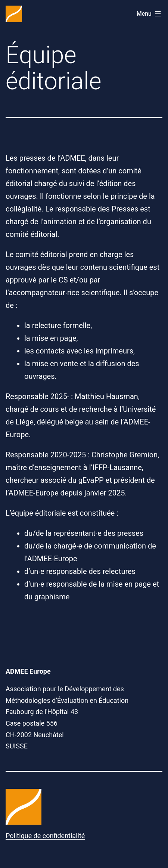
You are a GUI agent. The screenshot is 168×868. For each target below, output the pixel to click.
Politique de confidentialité (45, 836)
